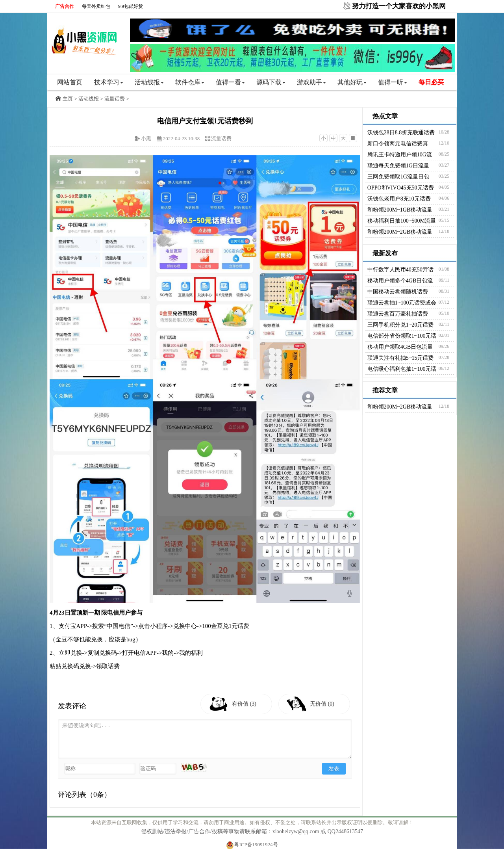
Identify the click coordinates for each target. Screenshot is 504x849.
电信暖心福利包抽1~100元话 (402, 369)
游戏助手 (311, 82)
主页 (68, 99)
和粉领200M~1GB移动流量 (400, 210)
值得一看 (230, 82)
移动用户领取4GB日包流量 (400, 347)
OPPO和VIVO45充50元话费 (401, 188)
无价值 (322, 704)
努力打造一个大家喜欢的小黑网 (399, 6)
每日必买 (431, 82)
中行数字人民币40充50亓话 (400, 270)
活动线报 (149, 82)
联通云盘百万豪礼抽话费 (398, 314)
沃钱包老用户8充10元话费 (399, 199)
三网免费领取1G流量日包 (398, 177)
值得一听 (392, 82)
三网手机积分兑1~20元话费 (401, 325)
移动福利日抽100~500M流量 (402, 221)
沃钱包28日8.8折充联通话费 (401, 133)
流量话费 (115, 99)
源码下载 (271, 82)
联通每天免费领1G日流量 (398, 166)
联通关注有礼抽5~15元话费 (401, 358)
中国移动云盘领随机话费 (398, 292)
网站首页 (70, 82)
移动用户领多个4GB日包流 (400, 281)
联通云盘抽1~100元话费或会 (402, 303)
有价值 (245, 704)
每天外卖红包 (96, 6)
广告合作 (65, 6)
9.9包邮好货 (131, 6)
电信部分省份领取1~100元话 (402, 336)
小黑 (146, 138)
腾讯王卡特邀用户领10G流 (400, 155)
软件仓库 (190, 82)
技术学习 (108, 82)
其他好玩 (352, 82)
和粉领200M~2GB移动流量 (400, 232)
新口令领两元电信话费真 (398, 144)
